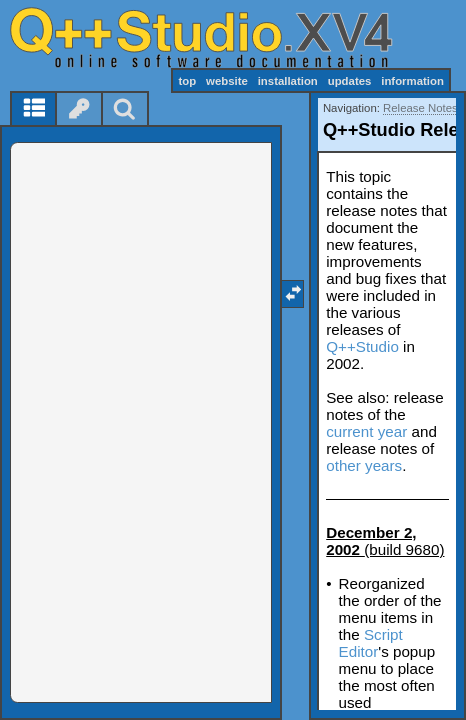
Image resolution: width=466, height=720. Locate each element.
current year (366, 431)
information (412, 81)
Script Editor (371, 643)
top (187, 81)
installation (288, 81)
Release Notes (420, 108)
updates (350, 81)
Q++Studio (362, 346)
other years (364, 465)
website (227, 81)
